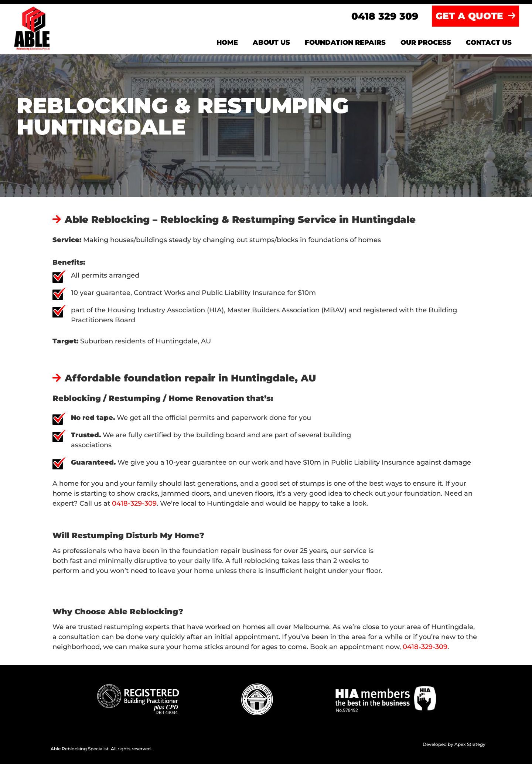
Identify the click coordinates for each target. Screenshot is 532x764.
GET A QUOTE (475, 16)
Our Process (426, 43)
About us (271, 43)
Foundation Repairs (345, 43)
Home (227, 43)
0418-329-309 (134, 503)
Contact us (489, 43)
